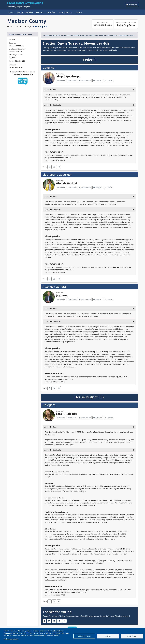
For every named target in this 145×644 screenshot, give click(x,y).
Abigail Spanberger (69, 76)
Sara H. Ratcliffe (67, 414)
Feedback (40, 12)
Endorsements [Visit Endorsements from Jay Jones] (85, 299)
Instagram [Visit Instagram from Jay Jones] (98, 299)
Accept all (132, 636)
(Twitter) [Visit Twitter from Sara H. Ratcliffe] (109, 418)
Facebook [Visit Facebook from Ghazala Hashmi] (72, 187)
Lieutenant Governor (57, 175)
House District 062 (17, 61)
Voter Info (51, 12)
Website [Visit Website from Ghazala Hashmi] (61, 187)
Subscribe (132, 5)
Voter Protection (66, 12)
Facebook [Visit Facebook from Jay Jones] (72, 299)
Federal (12, 39)
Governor (49, 68)
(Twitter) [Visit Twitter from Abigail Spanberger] (109, 80)
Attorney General (55, 287)
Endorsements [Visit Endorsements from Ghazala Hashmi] (85, 187)
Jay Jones (62, 295)
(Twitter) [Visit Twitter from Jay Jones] (109, 299)
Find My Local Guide (25, 12)
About (11, 12)
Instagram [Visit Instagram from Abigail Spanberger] (98, 80)
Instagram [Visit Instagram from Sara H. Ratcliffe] (98, 418)
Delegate (49, 405)
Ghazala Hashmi (67, 183)
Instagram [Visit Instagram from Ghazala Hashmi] (98, 187)
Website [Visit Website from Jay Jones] (61, 299)
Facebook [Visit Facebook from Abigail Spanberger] (72, 80)
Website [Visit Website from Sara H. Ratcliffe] (61, 418)
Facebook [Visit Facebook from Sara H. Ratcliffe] (72, 418)
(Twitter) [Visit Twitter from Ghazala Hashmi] (109, 187)
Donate (79, 12)
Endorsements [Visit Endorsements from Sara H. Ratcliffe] (85, 418)
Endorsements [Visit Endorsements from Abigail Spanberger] (85, 80)
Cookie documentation (11, 639)
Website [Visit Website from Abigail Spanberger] (61, 80)
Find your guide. (40, 27)
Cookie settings (84, 636)
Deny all (108, 636)
